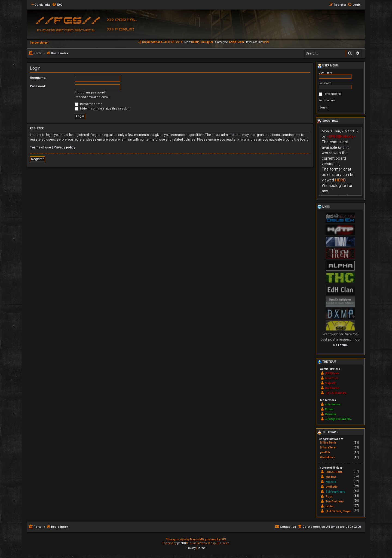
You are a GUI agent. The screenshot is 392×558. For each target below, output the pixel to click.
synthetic (332, 487)
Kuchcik (331, 482)
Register (37, 159)
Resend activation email (92, 97)
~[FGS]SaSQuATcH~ (338, 419)
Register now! (327, 100)
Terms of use (41, 147)
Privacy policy (64, 147)
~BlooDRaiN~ (335, 472)
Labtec (330, 506)
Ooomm (330, 414)
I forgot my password (90, 93)
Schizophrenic (335, 492)
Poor (329, 497)
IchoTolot (332, 378)
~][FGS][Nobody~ (341, 136)
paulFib (325, 452)
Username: (38, 78)
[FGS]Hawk (332, 373)
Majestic (331, 383)
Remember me (89, 104)
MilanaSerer (328, 448)
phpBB (182, 543)
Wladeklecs (328, 457)
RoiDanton (332, 388)
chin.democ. (333, 404)
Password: (38, 86)
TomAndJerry (335, 501)
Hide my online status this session (102, 109)
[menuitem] (57, 5)
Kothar (329, 409)
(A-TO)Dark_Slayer (338, 511)
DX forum (340, 345)
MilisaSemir (328, 443)
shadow (331, 477)
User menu (328, 66)
